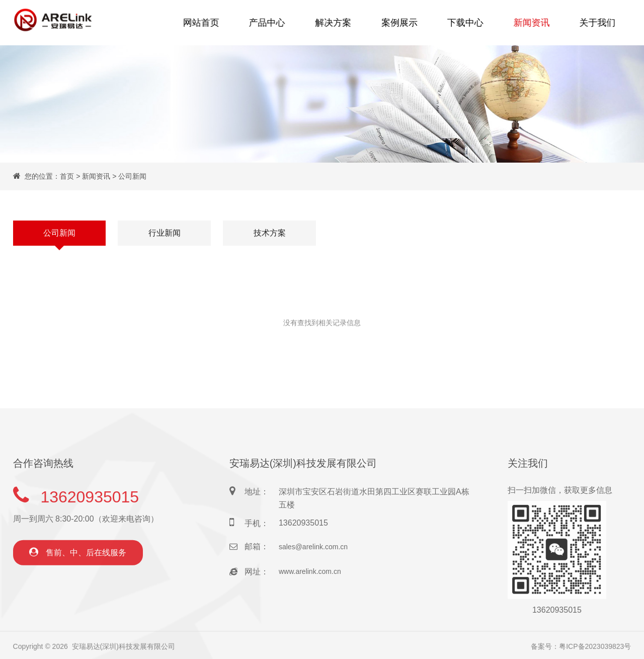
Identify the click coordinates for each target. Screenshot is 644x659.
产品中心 (270, 22)
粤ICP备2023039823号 (595, 650)
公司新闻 (132, 176)
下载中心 (463, 22)
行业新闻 (165, 233)
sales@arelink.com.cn (313, 569)
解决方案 (335, 22)
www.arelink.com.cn (310, 594)
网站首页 (206, 22)
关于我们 (592, 22)
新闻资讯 (528, 22)
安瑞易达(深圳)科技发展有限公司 (124, 650)
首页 (67, 176)
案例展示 (399, 22)
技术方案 (270, 233)
